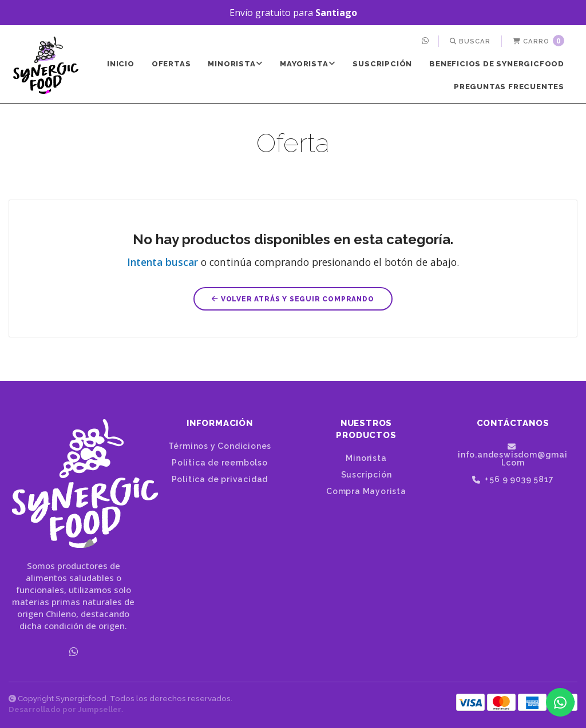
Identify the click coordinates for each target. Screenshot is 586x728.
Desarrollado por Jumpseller (65, 709)
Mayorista (308, 64)
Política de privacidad (220, 479)
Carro (539, 41)
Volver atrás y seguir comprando (293, 299)
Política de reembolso (220, 463)
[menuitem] (427, 41)
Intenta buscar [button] (163, 262)
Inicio (121, 64)
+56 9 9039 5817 (513, 480)
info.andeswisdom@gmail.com (513, 455)
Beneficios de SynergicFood (497, 64)
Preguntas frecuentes (509, 87)
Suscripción (382, 64)
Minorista (235, 64)
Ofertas (171, 64)
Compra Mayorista (366, 491)
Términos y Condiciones (220, 446)
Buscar (470, 41)
